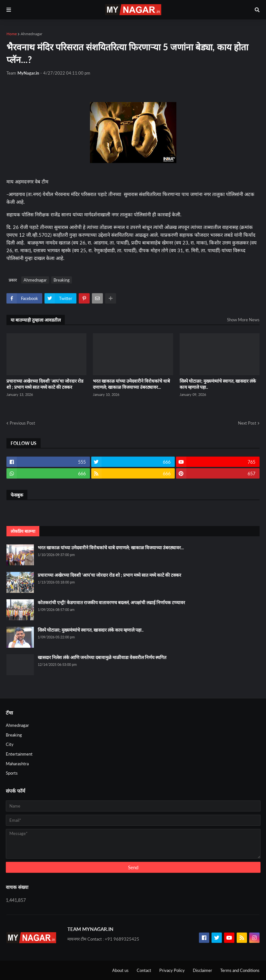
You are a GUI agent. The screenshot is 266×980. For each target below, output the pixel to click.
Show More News (243, 320)
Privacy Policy (172, 970)
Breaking (62, 280)
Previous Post (22, 423)
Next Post (247, 423)
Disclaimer (202, 970)
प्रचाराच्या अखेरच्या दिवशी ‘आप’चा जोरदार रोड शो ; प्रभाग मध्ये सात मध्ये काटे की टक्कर (45, 384)
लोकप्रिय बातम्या (23, 531)
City (10, 744)
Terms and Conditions (240, 970)
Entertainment (19, 754)
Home (12, 34)
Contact (144, 970)
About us (120, 970)
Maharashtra (17, 764)
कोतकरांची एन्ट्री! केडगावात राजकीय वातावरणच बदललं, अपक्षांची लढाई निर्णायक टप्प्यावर (111, 602)
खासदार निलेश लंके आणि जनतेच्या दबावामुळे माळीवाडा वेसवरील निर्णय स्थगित (102, 657)
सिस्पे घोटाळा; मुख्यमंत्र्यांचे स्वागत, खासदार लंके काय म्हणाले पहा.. (218, 384)
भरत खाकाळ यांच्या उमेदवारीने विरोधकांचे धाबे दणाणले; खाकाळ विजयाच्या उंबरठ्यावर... (131, 384)
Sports (12, 773)
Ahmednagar (31, 34)
